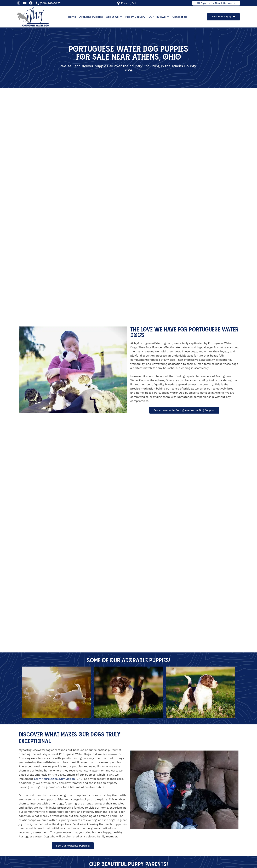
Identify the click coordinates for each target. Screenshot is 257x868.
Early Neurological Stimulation (54, 779)
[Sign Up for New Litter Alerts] (199, 3)
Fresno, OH (128, 3)
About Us (114, 17)
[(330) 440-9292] (37, 3)
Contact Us (180, 17)
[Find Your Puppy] (234, 17)
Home (72, 17)
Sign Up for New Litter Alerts (218, 3)
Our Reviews (159, 17)
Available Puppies (91, 17)
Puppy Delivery (135, 17)
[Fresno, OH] (118, 3)
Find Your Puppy (222, 16)
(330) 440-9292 (50, 3)
